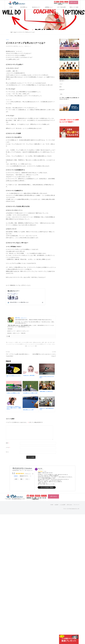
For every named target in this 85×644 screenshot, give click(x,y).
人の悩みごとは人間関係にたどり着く (13, 393)
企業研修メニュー (49, 7)
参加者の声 (62, 90)
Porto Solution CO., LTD (74, 509)
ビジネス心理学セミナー (41, 344)
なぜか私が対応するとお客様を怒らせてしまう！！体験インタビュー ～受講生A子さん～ (14, 408)
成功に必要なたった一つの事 (28, 410)
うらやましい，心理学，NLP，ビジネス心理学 (18, 342)
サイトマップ (76, 505)
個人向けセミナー (36, 7)
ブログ (15, 32)
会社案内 (56, 505)
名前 (7, 443)
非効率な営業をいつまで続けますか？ (46, 391)
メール (8, 447)
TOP (11, 32)
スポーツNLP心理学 (61, 7)
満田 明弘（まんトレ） (19, 46)
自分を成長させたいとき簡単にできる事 (30, 393)
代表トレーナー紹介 (74, 7)
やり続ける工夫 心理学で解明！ (29, 375)
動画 (60, 87)
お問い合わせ (73, 2)
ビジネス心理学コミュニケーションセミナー (25, 344)
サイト (7, 452)
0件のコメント (28, 46)
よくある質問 (63, 505)
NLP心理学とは (24, 7)
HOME (11, 7)
